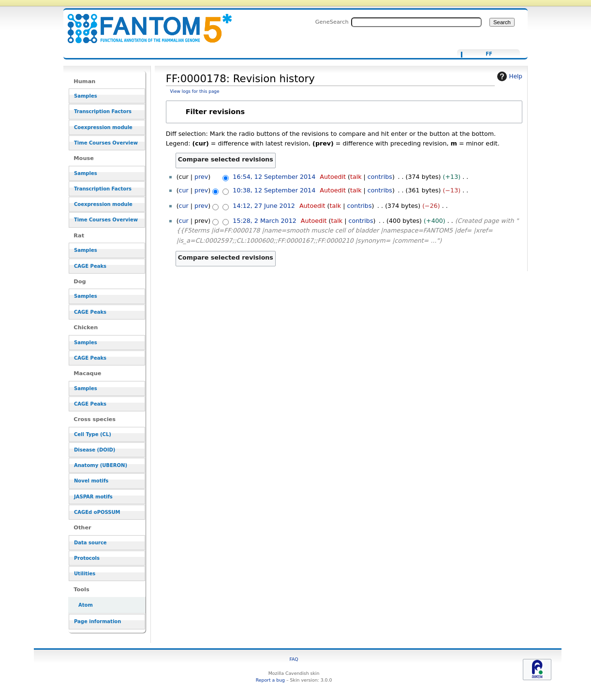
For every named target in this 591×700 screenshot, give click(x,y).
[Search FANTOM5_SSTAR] (416, 22)
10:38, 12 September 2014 (274, 190)
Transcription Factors (103, 111)
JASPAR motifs (93, 497)
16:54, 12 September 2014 (274, 177)
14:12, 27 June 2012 (264, 206)
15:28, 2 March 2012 (264, 221)
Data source (90, 543)
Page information (97, 621)
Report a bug (270, 680)
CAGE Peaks (90, 266)
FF (489, 54)
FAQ (294, 659)
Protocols (87, 558)
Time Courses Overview (106, 143)
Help (509, 76)
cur (184, 190)
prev (201, 177)
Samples (86, 96)
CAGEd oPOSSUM (97, 512)
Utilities (85, 574)
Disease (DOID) (95, 450)
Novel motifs (91, 481)
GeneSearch (332, 22)
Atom (86, 605)
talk (356, 177)
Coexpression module (103, 127)
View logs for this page (195, 91)
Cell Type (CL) (93, 434)
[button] (344, 112)
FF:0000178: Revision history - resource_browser (144, 23)
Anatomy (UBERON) (101, 465)
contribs (380, 177)
